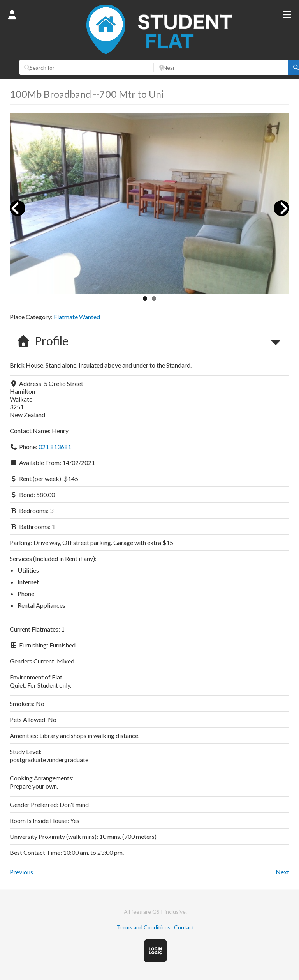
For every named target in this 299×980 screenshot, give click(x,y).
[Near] (221, 67)
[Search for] (87, 67)
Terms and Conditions (144, 927)
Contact (184, 927)
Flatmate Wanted (77, 317)
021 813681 (55, 447)
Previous (21, 872)
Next (282, 872)
